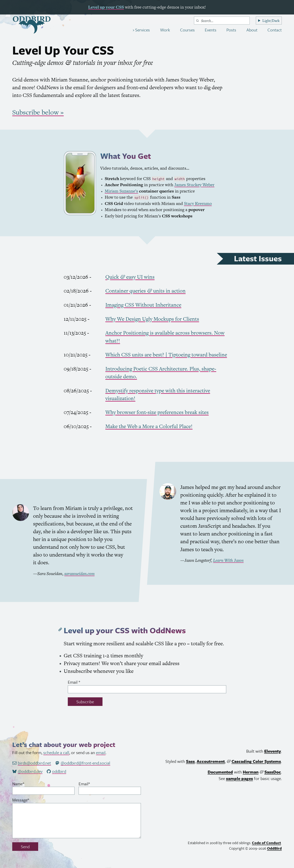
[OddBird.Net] (32, 25)
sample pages (239, 778)
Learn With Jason (228, 560)
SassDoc (273, 772)
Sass (190, 761)
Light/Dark (271, 21)
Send (25, 847)
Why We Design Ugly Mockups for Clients (152, 319)
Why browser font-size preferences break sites (157, 412)
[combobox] (222, 21)
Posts (231, 30)
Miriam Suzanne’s (121, 191)
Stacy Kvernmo (198, 203)
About (252, 30)
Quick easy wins (130, 277)
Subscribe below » (38, 112)
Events (211, 30)
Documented (220, 772)
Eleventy (273, 751)
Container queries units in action (145, 291)
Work (165, 30)
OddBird (274, 848)
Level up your (106, 7)
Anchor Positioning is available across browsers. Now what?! (165, 337)
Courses (187, 30)
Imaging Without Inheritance (143, 305)
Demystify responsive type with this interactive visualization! (158, 394)
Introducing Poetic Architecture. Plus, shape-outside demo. (161, 373)
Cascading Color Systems (256, 761)
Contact (275, 30)
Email (81, 682)
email (101, 752)
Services (142, 30)
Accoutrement (211, 761)
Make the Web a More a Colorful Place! (149, 426)
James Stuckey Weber (194, 185)
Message (28, 800)
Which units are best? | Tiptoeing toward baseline (166, 355)
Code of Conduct (266, 843)
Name (26, 784)
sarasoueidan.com (79, 574)
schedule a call (56, 752)
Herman (251, 772)
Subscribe (85, 702)
